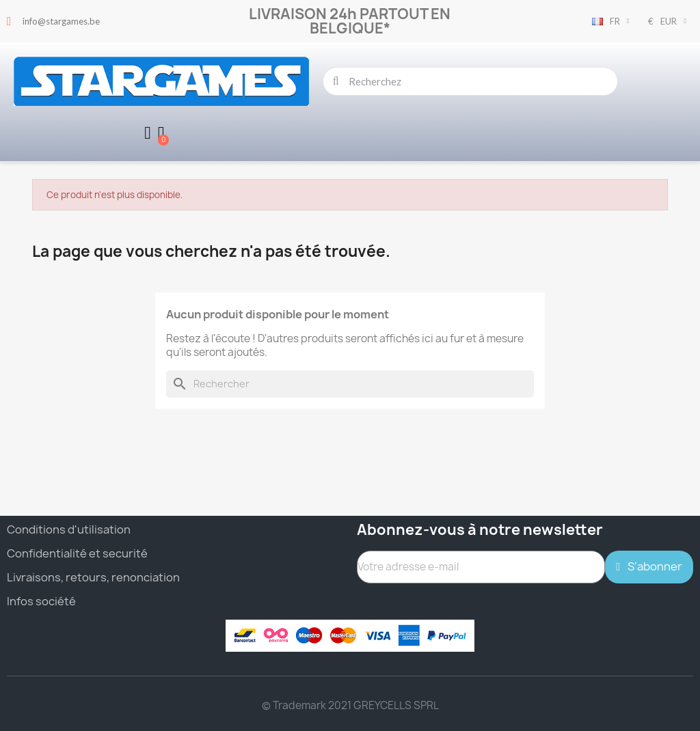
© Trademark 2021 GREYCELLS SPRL (350, 705)
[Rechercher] (350, 384)
